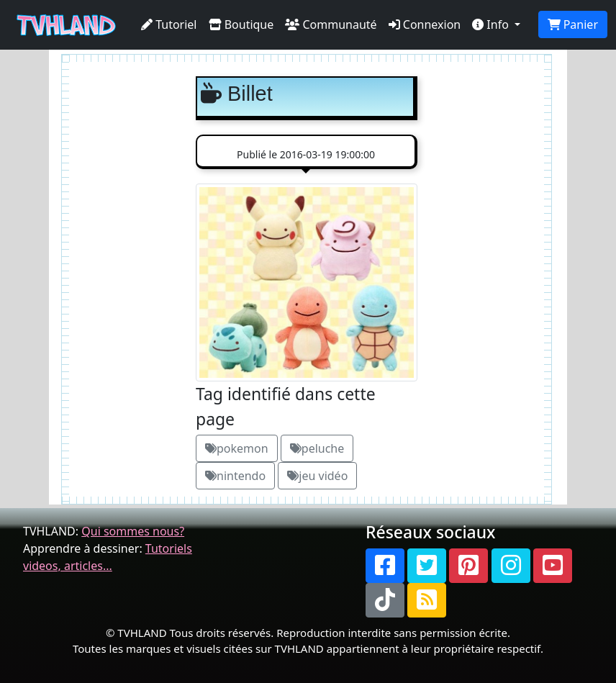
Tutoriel (169, 24)
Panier (573, 24)
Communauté (331, 24)
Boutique (241, 24)
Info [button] (492, 24)
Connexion (425, 24)
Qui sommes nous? (133, 531)
